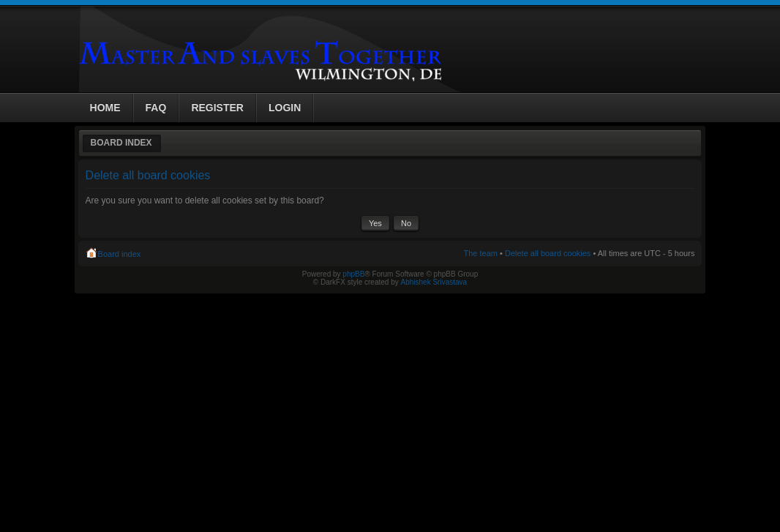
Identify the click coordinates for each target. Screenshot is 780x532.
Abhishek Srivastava (434, 282)
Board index (121, 143)
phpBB (353, 274)
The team (481, 253)
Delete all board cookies (548, 253)
